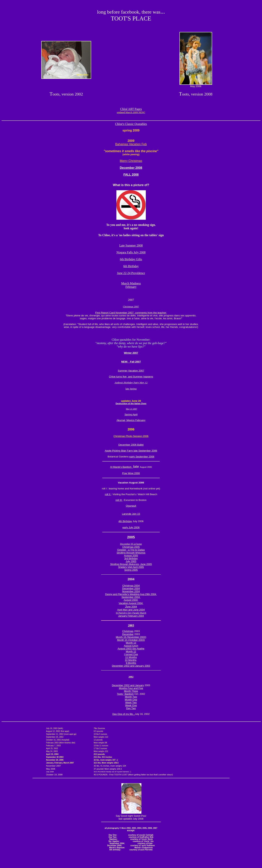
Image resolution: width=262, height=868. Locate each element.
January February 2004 (131, 616)
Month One (131, 700)
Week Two (131, 703)
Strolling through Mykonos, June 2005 (131, 564)
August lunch (131, 646)
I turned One (131, 654)
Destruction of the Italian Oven (131, 403)
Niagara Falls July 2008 (131, 252)
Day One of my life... (124, 714)
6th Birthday (131, 266)
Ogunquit (131, 506)
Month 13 (131, 643)
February (131, 287)
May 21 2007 (132, 409)
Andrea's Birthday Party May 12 (131, 383)
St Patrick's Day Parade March (131, 613)
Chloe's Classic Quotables (131, 124)
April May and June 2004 (131, 610)
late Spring (131, 389)
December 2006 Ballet (131, 445)
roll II (108, 494)
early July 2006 (131, 527)
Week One (131, 705)
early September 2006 (142, 457)
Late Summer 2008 (131, 245)
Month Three (131, 691)
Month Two (131, 697)
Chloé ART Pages (131, 111)
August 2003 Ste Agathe (131, 649)
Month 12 (131, 651)
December (128, 634)
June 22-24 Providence (131, 273)
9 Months (131, 663)
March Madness (131, 283)
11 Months (131, 657)
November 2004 (131, 591)
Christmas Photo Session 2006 (131, 436)
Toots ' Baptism (125, 694)
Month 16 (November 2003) (131, 637)
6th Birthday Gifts (131, 259)
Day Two (131, 708)
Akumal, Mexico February (131, 420)
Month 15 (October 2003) (131, 640)
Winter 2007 (131, 353)
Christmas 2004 (131, 586)
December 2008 (131, 168)
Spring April (131, 414)
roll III (119, 500)
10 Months (131, 660)
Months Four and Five (131, 688)
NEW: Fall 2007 (131, 362)
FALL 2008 (131, 175)
